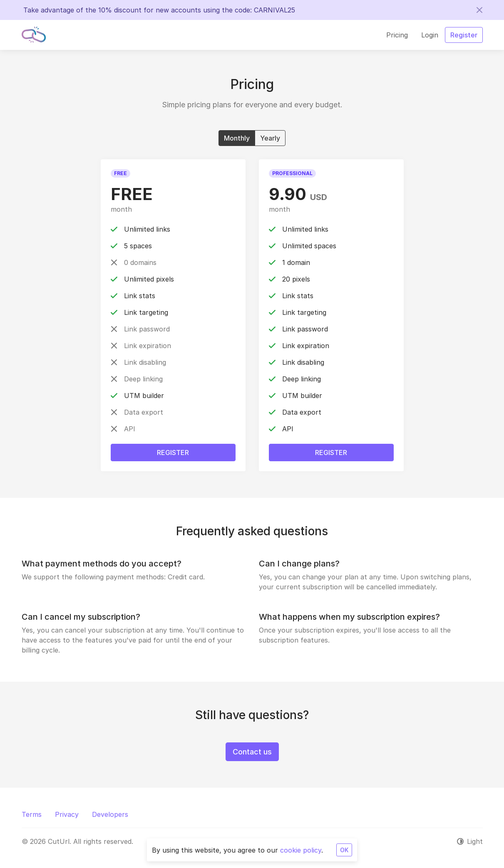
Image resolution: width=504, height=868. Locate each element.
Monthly (237, 138)
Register (173, 453)
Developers (110, 814)
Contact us (252, 752)
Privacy (67, 814)
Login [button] (430, 35)
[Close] (479, 10)
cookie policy (301, 850)
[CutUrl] (34, 35)
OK (344, 850)
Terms (32, 814)
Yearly (270, 138)
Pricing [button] (397, 35)
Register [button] (464, 35)
